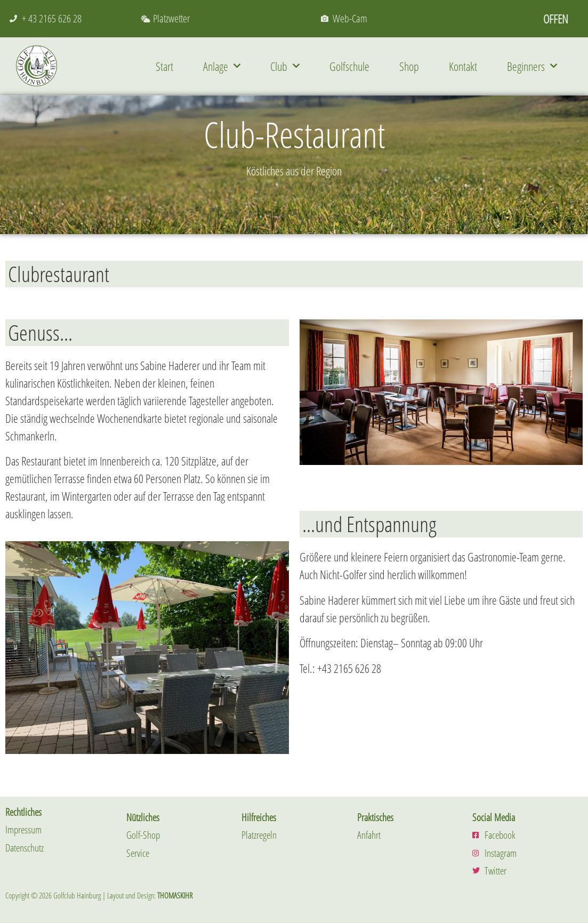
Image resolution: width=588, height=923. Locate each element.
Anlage (222, 66)
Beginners (532, 66)
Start (164, 66)
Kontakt (463, 66)
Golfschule (349, 66)
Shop (409, 66)
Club (285, 66)
